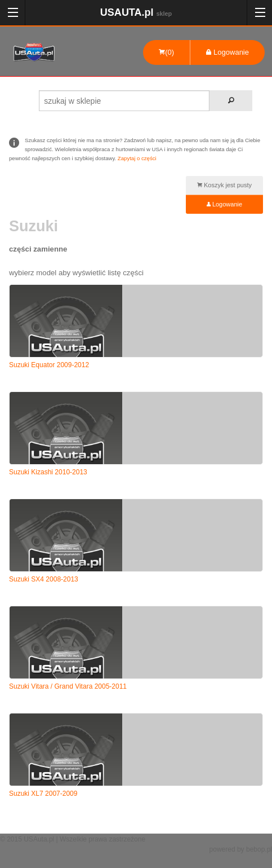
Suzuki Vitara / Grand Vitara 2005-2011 (68, 686)
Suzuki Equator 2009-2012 (49, 365)
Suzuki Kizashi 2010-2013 (48, 472)
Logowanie (228, 52)
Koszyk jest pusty (224, 185)
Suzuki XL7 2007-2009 (43, 794)
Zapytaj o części (137, 158)
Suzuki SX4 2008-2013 (44, 579)
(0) (166, 52)
